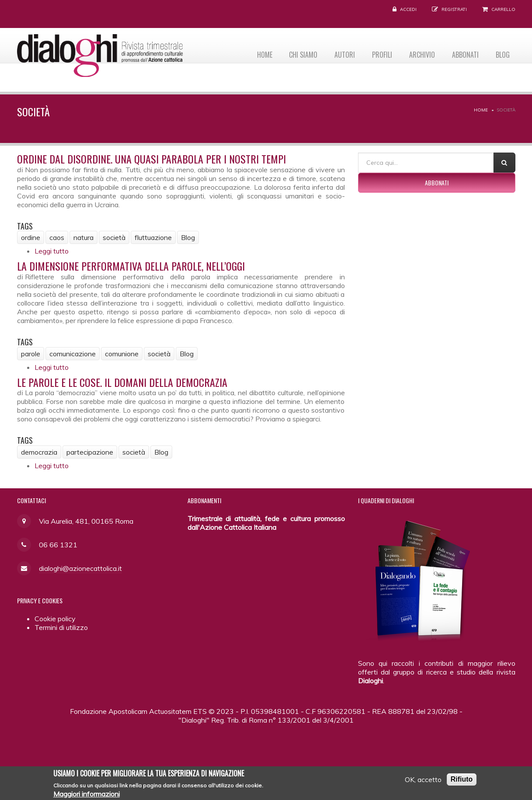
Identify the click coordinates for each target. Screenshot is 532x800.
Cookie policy (55, 619)
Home (253, 53)
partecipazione (90, 452)
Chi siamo (294, 53)
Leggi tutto (52, 251)
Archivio (418, 53)
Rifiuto (462, 782)
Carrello (503, 9)
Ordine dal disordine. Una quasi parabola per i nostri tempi (151, 159)
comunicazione (73, 354)
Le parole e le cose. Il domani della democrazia (122, 382)
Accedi (408, 9)
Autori (337, 53)
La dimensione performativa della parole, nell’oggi (131, 266)
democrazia (39, 452)
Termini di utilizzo (61, 627)
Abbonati (463, 53)
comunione (122, 354)
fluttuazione (153, 237)
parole (31, 354)
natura (83, 237)
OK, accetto (423, 782)
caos (57, 237)
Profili (376, 53)
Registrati (454, 9)
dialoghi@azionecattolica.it (80, 568)
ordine (31, 237)
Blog (502, 53)
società (114, 237)
